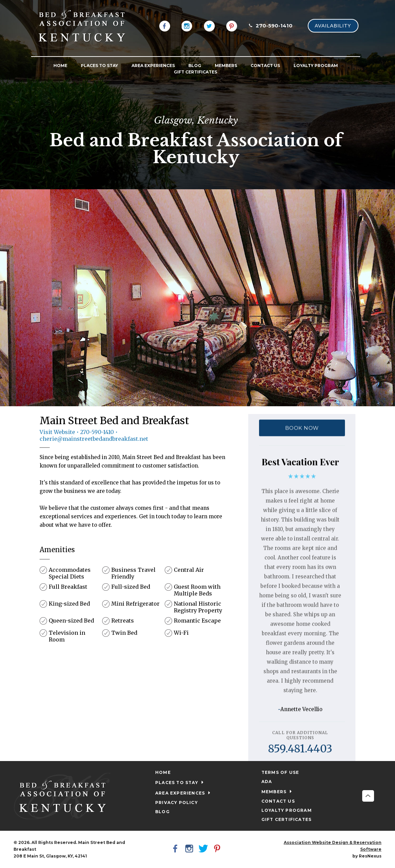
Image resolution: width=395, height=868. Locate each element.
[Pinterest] (232, 25)
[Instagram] (187, 25)
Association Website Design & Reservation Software (333, 846)
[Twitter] (209, 25)
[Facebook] (165, 25)
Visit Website (57, 432)
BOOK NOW (302, 428)
